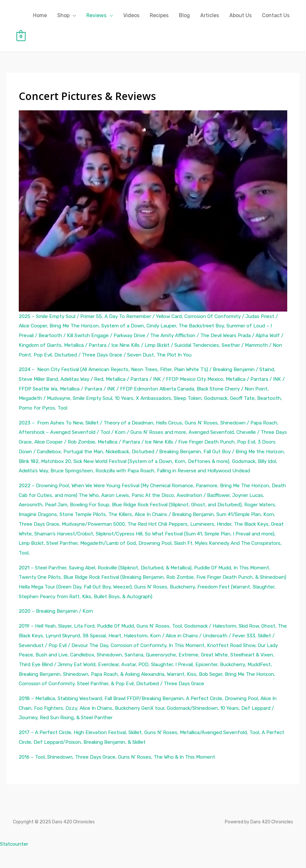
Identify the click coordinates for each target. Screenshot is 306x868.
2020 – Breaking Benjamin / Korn (59, 621)
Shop (63, 15)
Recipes (159, 15)
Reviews (96, 15)
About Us (240, 15)
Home (40, 15)
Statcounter (15, 863)
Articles (210, 15)
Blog (184, 15)
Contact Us (276, 15)
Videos (131, 15)
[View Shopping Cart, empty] (21, 36)
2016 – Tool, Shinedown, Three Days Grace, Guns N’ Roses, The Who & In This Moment (122, 776)
